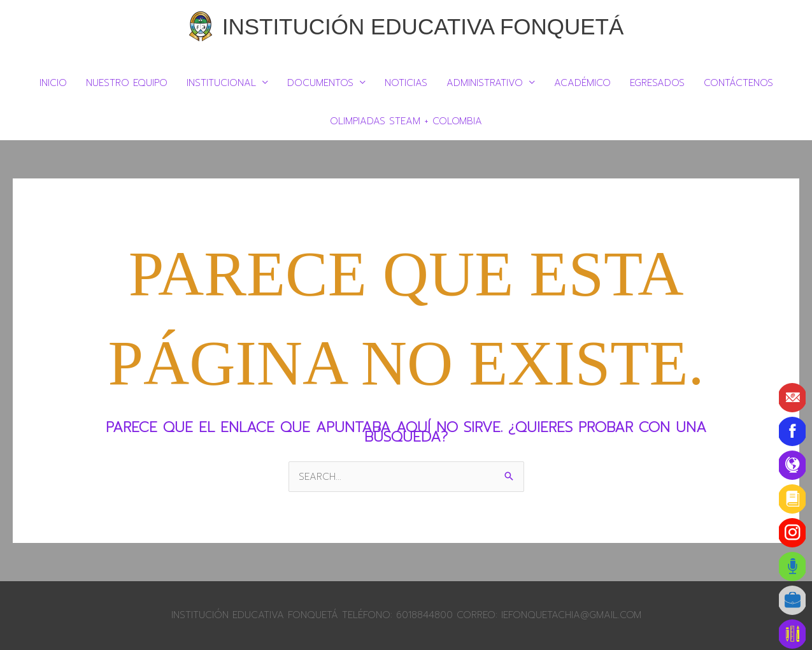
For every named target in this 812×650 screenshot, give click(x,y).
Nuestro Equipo (127, 83)
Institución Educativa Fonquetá (423, 26)
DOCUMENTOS (320, 83)
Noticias (406, 83)
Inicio (53, 83)
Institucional (221, 83)
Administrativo (485, 83)
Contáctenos (738, 83)
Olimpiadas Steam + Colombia (406, 121)
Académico (582, 83)
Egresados (657, 83)
